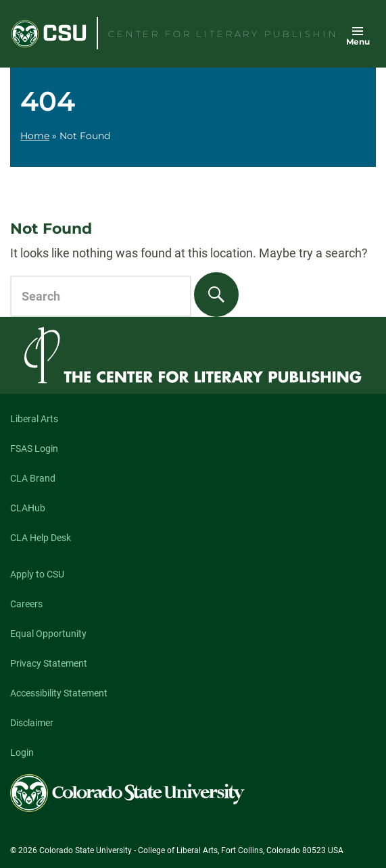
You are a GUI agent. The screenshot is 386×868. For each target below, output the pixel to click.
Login (22, 752)
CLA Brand (33, 478)
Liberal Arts (34, 419)
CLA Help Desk (41, 538)
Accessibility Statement (59, 693)
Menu (358, 42)
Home (35, 136)
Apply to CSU (37, 574)
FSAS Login (34, 449)
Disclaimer (32, 723)
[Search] (216, 295)
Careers (26, 604)
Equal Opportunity (48, 634)
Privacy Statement (49, 663)
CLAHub (28, 508)
